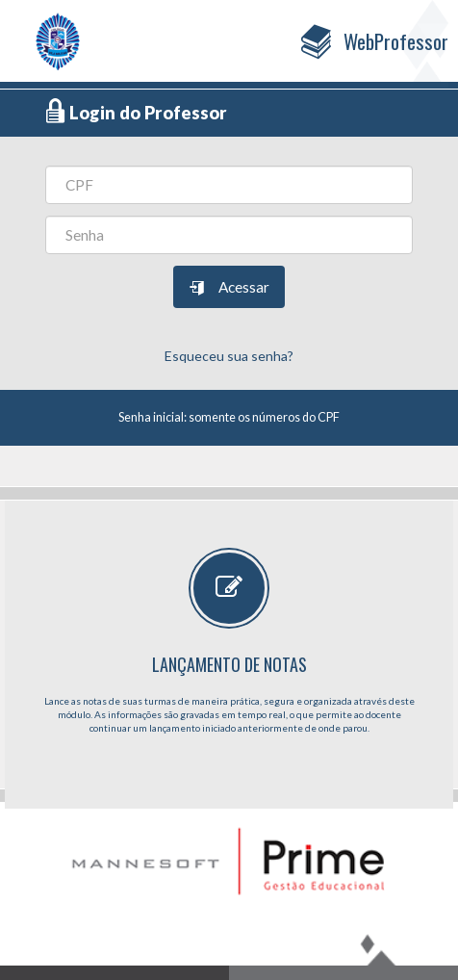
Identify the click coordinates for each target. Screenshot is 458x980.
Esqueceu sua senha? (229, 356)
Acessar (229, 288)
